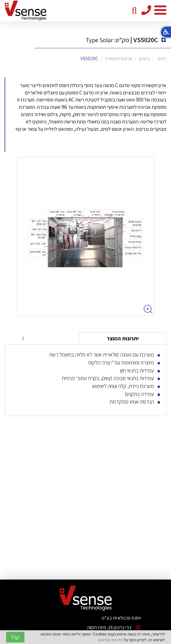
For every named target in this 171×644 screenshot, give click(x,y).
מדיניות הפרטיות (110, 640)
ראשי (162, 59)
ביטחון (145, 59)
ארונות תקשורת (119, 59)
